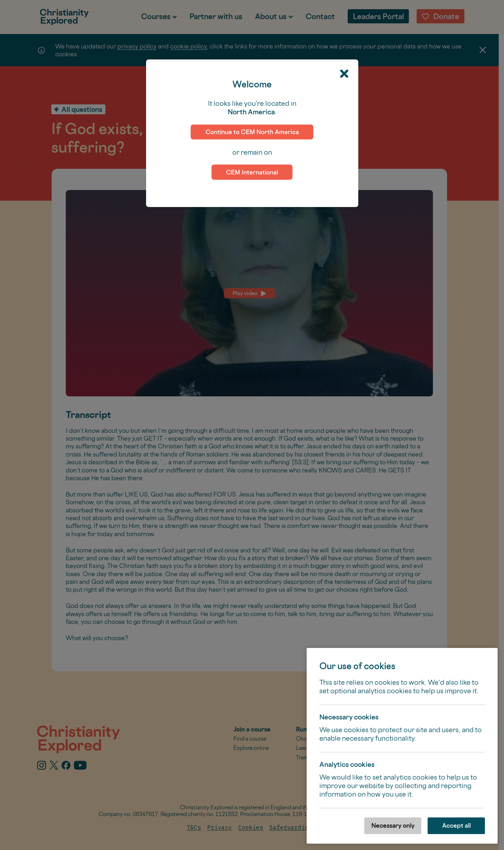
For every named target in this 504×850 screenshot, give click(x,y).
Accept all (456, 825)
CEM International (252, 172)
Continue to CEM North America (252, 132)
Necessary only (393, 825)
